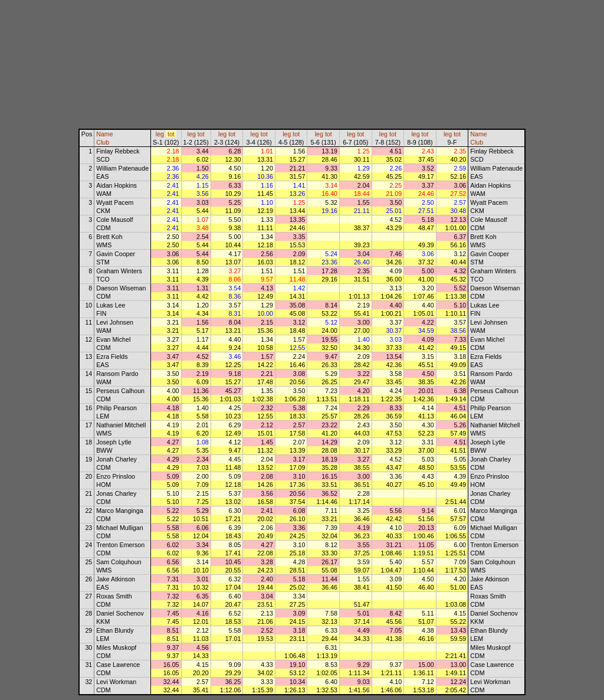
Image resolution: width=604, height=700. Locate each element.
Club (103, 142)
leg (160, 134)
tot (171, 134)
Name (104, 134)
